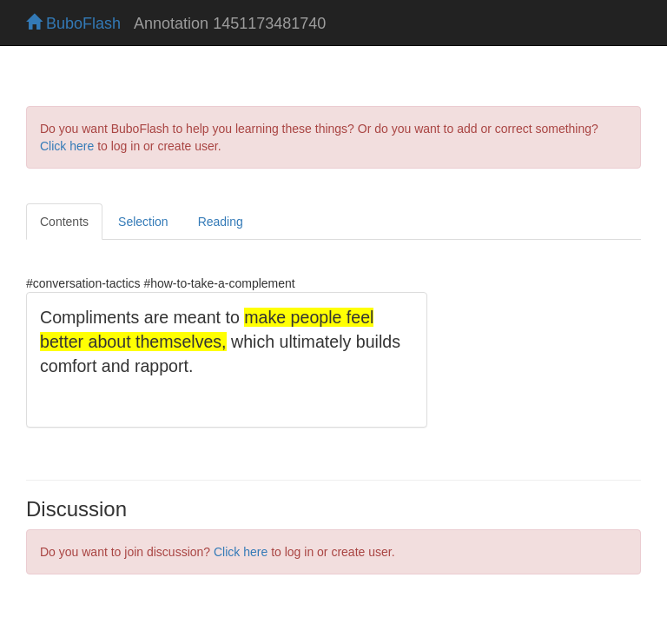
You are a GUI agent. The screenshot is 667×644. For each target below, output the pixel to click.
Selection (143, 222)
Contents (64, 222)
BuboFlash (73, 23)
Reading (221, 222)
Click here (67, 146)
